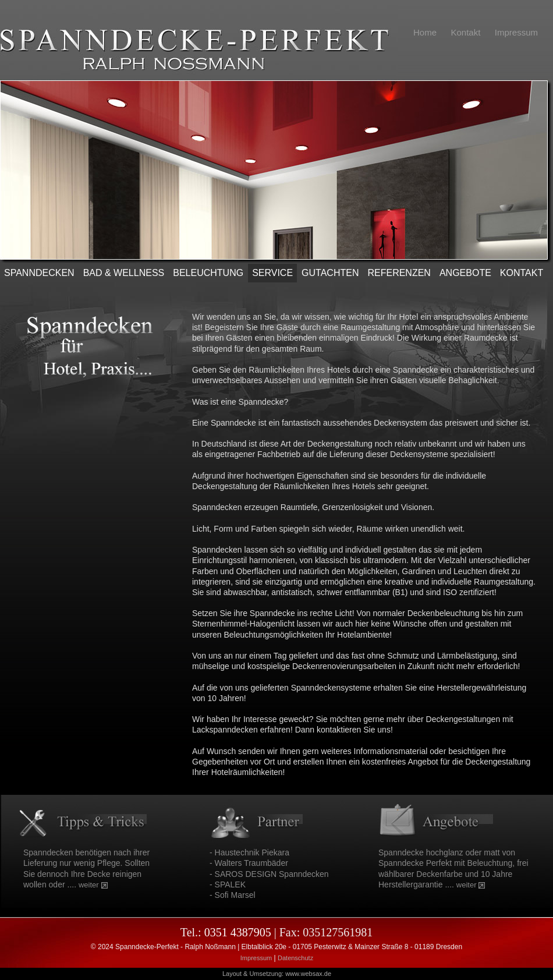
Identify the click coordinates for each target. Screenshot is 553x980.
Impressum (256, 958)
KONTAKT (522, 273)
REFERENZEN (399, 273)
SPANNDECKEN (39, 273)
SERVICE (272, 273)
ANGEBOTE (465, 273)
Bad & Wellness (124, 273)
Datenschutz (295, 958)
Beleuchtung (208, 273)
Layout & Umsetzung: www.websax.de (277, 974)
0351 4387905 (238, 932)
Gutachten (330, 273)
